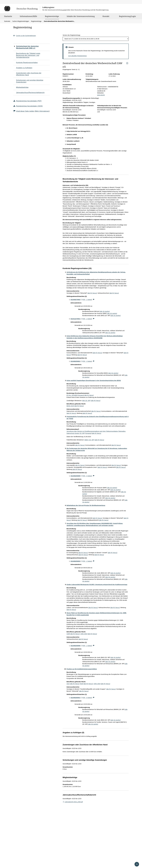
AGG (68, 684)
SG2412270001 (75, 319)
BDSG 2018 (70, 406)
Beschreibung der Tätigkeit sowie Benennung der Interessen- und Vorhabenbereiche (28, 55)
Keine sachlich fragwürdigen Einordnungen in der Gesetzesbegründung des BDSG (94, 381)
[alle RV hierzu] (92, 293)
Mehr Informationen (42, 111)
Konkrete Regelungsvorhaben (27, 63)
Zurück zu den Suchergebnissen (25, 36)
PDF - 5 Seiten (86, 476)
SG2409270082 (75, 300)
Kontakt (106, 17)
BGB (82, 684)
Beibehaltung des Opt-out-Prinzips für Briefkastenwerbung (86, 505)
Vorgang (81, 395)
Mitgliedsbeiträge (22, 87)
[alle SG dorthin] (105, 311)
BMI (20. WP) (86, 401)
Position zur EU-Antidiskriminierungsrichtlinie (82, 669)
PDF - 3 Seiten (86, 361)
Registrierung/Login (127, 17)
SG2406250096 (75, 646)
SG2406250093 (75, 561)
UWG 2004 (84, 634)
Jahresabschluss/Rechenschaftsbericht (30, 93)
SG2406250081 (75, 361)
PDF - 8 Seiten (86, 698)
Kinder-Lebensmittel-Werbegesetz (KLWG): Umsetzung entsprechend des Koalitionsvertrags (97, 585)
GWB (68, 634)
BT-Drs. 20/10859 (72, 395)
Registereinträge (52, 16)
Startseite (8, 17)
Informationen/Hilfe (28, 17)
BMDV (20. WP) (89, 440)
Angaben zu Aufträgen (24, 68)
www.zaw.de (101, 95)
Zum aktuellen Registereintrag (77, 56)
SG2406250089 (75, 476)
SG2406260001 (75, 698)
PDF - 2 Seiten (86, 300)
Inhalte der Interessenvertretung (81, 17)
